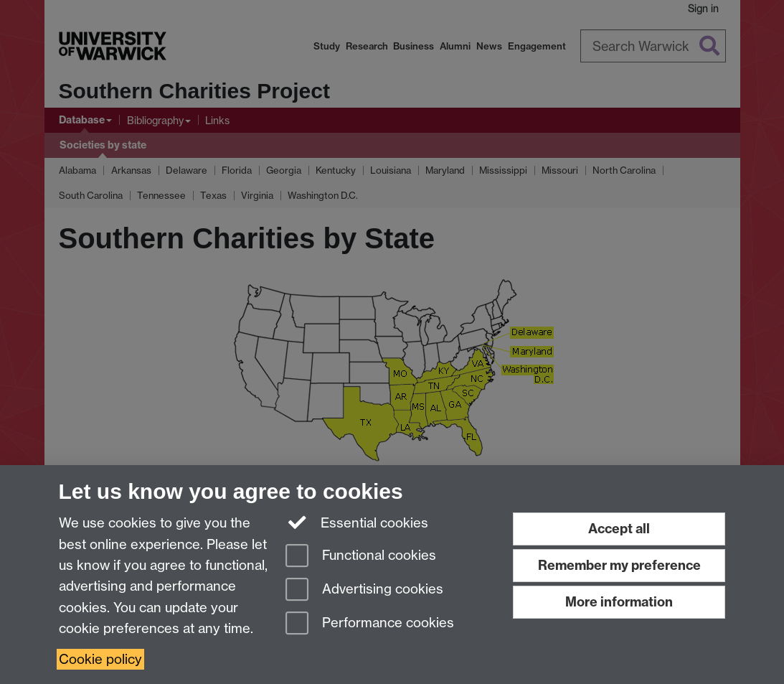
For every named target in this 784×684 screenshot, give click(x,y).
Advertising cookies (364, 590)
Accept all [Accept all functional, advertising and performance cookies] (619, 529)
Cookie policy (100, 659)
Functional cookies (361, 557)
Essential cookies (357, 522)
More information (619, 602)
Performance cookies (370, 624)
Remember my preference (619, 565)
